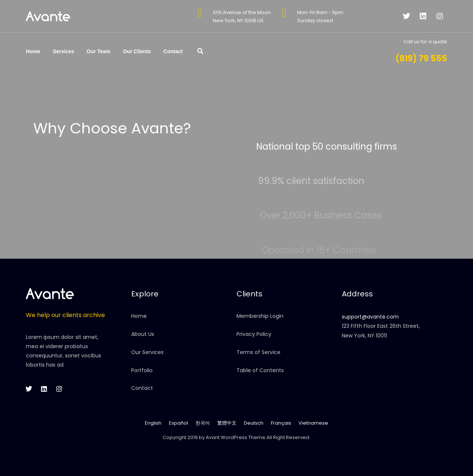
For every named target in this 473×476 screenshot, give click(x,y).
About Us (143, 334)
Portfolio (142, 370)
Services (64, 51)
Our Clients (137, 51)
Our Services (147, 352)
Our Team (99, 51)
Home (33, 51)
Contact (173, 51)
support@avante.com (370, 317)
